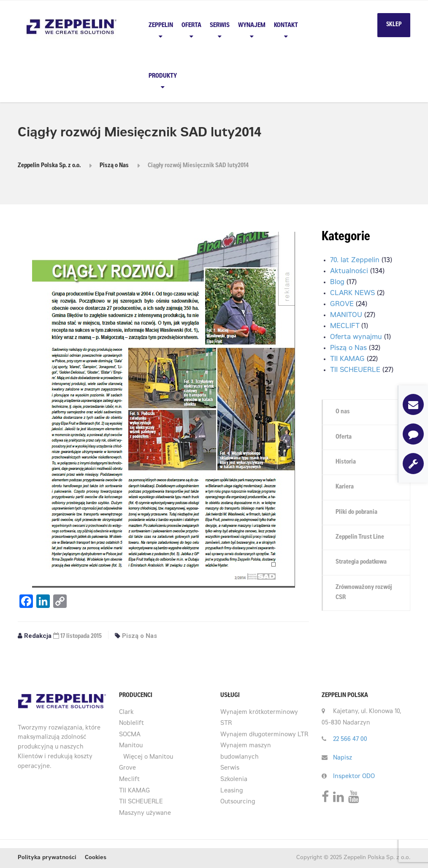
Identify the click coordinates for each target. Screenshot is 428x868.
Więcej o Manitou (148, 757)
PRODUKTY (163, 76)
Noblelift (131, 724)
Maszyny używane (145, 814)
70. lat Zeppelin (355, 260)
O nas (343, 412)
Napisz (343, 758)
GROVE (342, 304)
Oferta (191, 26)
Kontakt (286, 26)
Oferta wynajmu (356, 337)
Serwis (220, 26)
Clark (126, 713)
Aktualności (349, 271)
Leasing (232, 791)
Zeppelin (161, 26)
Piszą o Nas (140, 636)
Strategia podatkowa (361, 562)
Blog (337, 282)
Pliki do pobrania (356, 512)
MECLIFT (345, 326)
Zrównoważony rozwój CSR (364, 593)
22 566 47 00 (350, 740)
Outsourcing (238, 802)
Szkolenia (234, 780)
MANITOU (346, 315)
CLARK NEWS (352, 293)
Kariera (345, 487)
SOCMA (130, 735)
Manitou (131, 746)
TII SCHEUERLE (355, 370)
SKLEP (394, 25)
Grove (127, 768)
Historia (346, 462)
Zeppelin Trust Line (360, 537)
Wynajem (252, 26)
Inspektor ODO (354, 777)
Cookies (96, 858)
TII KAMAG (347, 359)
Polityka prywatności (47, 858)
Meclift (129, 780)
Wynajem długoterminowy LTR (264, 735)
